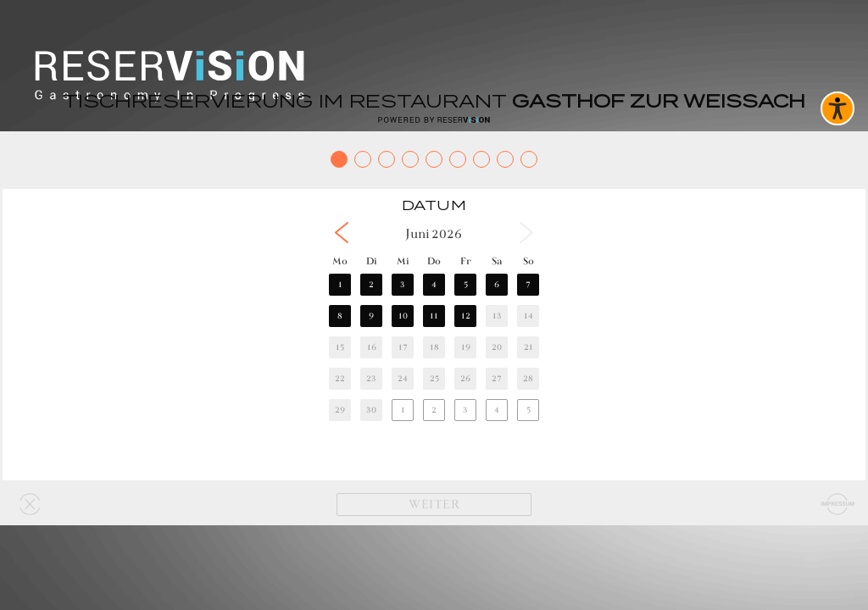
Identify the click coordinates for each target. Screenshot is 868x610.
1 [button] (340, 284)
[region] (434, 334)
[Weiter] (434, 505)
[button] (342, 233)
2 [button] (371, 284)
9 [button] (371, 316)
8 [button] (340, 316)
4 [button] (434, 284)
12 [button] (466, 316)
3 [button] (403, 284)
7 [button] (528, 284)
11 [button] (434, 316)
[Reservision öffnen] (434, 120)
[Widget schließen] (30, 504)
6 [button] (497, 284)
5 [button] (466, 284)
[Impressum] (838, 504)
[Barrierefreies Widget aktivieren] (837, 108)
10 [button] (403, 316)
